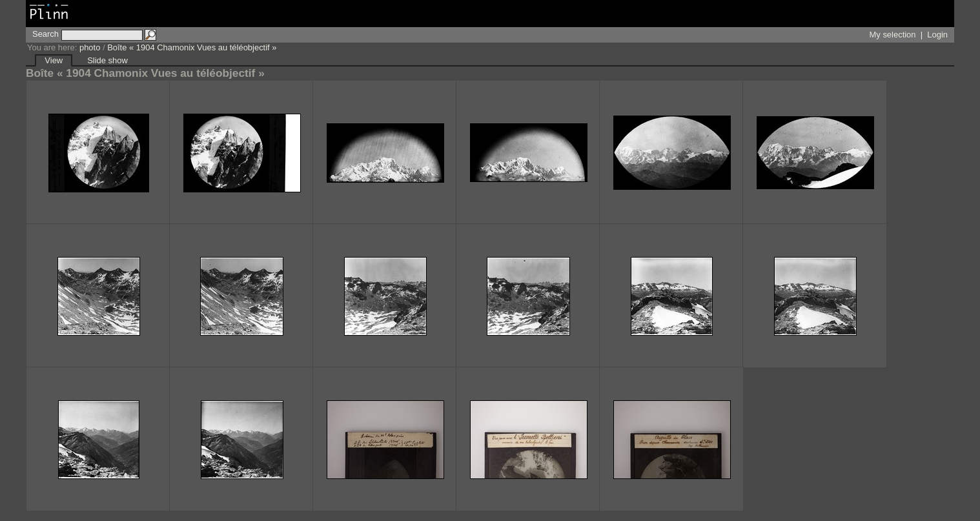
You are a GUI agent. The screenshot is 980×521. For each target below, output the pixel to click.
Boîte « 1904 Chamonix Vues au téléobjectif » (192, 47)
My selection (893, 35)
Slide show (107, 60)
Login (937, 35)
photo (90, 47)
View (54, 60)
